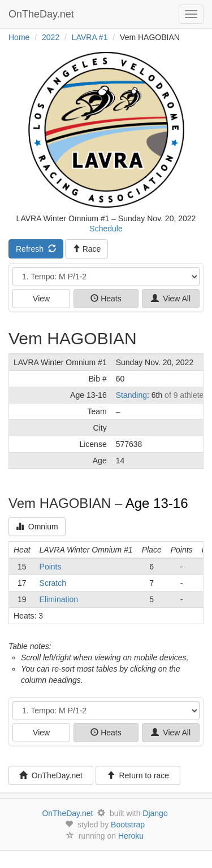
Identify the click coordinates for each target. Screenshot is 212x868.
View (41, 299)
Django (155, 813)
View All (171, 299)
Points (51, 567)
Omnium (37, 527)
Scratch (53, 583)
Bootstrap (128, 825)
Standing (131, 395)
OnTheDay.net (43, 14)
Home (19, 37)
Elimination (59, 599)
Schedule (106, 229)
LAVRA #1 (90, 37)
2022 (51, 37)
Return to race (138, 775)
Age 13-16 (157, 503)
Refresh (36, 249)
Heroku (131, 836)
